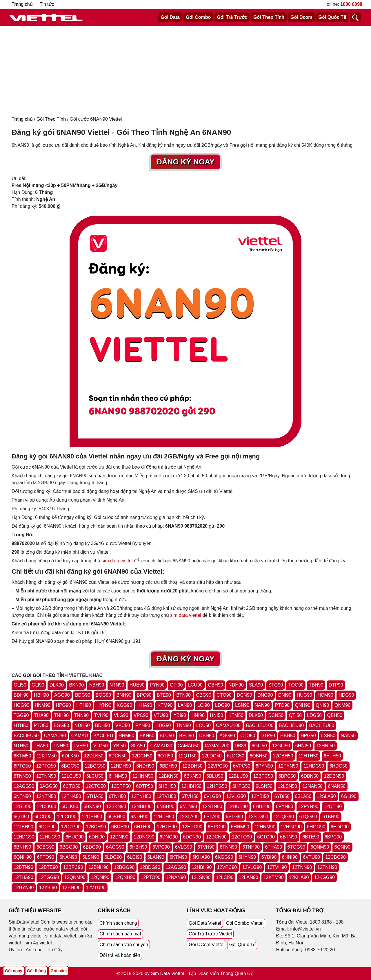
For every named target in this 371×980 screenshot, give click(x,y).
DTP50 (268, 736)
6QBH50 (258, 756)
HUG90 (304, 695)
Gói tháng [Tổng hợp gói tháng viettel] (36, 971)
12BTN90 (23, 867)
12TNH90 (327, 867)
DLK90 (57, 685)
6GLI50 (259, 746)
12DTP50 (121, 786)
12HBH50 (191, 786)
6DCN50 (118, 756)
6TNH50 (117, 796)
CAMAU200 (217, 746)
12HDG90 (24, 837)
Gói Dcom (301, 17)
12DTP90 (71, 827)
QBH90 (215, 685)
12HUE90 (238, 806)
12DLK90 (47, 806)
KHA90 (145, 705)
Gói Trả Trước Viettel (210, 934)
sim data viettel (117, 561)
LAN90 (185, 705)
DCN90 (244, 695)
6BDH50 (168, 766)
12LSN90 (201, 877)
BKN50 (147, 736)
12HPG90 (192, 827)
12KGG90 (324, 877)
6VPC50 (242, 766)
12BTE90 (48, 867)
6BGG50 (70, 766)
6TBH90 (331, 817)
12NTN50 (46, 796)
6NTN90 (188, 806)
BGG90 (103, 695)
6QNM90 (320, 847)
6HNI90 (290, 857)
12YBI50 (260, 796)
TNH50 (61, 746)
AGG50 (227, 736)
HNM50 (126, 736)
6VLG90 (184, 847)
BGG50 (61, 725)
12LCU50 (71, 776)
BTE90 (164, 695)
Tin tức (47, 4)
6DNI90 (97, 837)
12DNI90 (119, 837)
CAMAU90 (55, 736)
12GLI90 (22, 806)
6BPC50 (287, 776)
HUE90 (137, 685)
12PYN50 (288, 766)
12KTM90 (273, 877)
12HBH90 (202, 867)
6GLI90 (349, 796)
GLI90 (38, 685)
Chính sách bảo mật (120, 934)
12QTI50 (188, 756)
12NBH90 (141, 806)
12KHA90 (299, 877)
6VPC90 (161, 847)
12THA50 (71, 796)
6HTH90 (143, 827)
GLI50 (20, 685)
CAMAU (80, 736)
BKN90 (76, 685)
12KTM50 (47, 756)
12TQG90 (284, 817)
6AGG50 (49, 786)
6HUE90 (262, 806)
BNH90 (124, 695)
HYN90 (104, 705)
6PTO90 (46, 857)
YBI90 (180, 715)
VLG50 (101, 746)
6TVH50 (190, 796)
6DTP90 (47, 827)
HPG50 (308, 736)
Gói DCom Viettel (207, 945)
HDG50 (163, 725)
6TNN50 (22, 776)
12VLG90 (252, 867)
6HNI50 (303, 746)
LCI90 (204, 705)
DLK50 (256, 715)
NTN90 (117, 685)
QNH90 (302, 705)
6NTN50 (22, 796)
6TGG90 (296, 847)
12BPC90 (73, 867)
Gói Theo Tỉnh (269, 17)
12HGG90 (291, 827)
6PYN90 (285, 806)
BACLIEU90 (291, 725)
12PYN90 (309, 806)
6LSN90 (91, 857)
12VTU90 (96, 888)
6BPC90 (333, 837)
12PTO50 (46, 766)
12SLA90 (189, 817)
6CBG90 (45, 847)
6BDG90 (92, 847)
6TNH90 (251, 847)
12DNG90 (144, 837)
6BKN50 (192, 776)
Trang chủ (22, 4)
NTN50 (21, 746)
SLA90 (256, 685)
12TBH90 (23, 827)
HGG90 (21, 705)
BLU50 (167, 736)
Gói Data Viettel (205, 923)
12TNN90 (302, 867)
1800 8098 (351, 4)
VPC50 (123, 725)
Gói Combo (198, 17)
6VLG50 (212, 796)
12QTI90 (333, 806)
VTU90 (161, 715)
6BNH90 (22, 847)
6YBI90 (269, 857)
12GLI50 (281, 746)
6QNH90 (23, 857)
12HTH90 (167, 827)
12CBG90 (335, 857)
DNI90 (285, 695)
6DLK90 (70, 806)
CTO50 (248, 736)
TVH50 (81, 746)
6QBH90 (116, 817)
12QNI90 (100, 877)
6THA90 (273, 847)
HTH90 (84, 705)
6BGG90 (69, 847)
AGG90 (62, 695)
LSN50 (328, 736)
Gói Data (170, 17)
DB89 (241, 746)
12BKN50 (169, 776)
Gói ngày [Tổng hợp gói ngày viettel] (14, 971)
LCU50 (203, 725)
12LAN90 (249, 877)
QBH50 (334, 715)
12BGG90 (124, 867)
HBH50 (288, 736)
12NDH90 (164, 817)
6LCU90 (43, 817)
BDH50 (103, 725)
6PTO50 (22, 766)
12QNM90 (75, 877)
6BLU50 (215, 776)
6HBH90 (138, 847)
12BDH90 (96, 827)
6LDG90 (113, 857)
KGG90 (124, 705)
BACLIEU (103, 736)
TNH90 (61, 715)
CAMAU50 (189, 746)
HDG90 (346, 695)
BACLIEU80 (322, 725)
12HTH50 (308, 756)
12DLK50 (94, 756)
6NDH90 (140, 817)
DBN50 (207, 736)
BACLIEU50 (26, 736)
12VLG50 (236, 796)
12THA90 (23, 877)
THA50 (41, 746)
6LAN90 (156, 857)
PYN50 (143, 725)
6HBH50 (167, 786)
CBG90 (203, 695)
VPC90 (141, 715)
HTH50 (21, 725)
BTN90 (183, 695)
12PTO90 (150, 877)
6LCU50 (95, 776)
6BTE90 (311, 837)
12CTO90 (242, 837)
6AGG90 (115, 847)
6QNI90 (342, 847)
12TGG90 (49, 877)
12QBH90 (92, 817)
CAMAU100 (228, 725)
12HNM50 (143, 776)
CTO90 (224, 695)
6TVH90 (206, 847)
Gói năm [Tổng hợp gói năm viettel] (59, 971)
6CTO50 (72, 786)
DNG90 (265, 695)
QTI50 (295, 715)
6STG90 (234, 817)
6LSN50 (264, 786)
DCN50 (276, 715)
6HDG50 (339, 766)
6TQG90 (308, 817)
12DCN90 (216, 837)
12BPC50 (263, 776)
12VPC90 (227, 867)
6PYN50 (264, 766)
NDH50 (82, 725)
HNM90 (43, 705)
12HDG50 (314, 766)
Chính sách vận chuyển (124, 945)
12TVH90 (277, 867)
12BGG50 (95, 766)
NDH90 (236, 685)
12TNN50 (46, 776)
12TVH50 (166, 796)
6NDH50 (145, 766)
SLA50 (138, 746)
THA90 (41, 715)
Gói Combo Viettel (245, 923)
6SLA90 (212, 817)
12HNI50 (326, 746)
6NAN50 (337, 786)
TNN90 (81, 715)
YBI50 (119, 746)
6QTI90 (21, 817)
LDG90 (222, 705)
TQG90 (296, 685)
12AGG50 (24, 786)
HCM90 (325, 695)
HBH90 (41, 695)
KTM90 (165, 705)
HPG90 (63, 705)
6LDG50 (236, 756)
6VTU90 (311, 857)
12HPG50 (217, 786)
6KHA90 (201, 857)
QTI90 (176, 685)
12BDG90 (150, 867)
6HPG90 (217, 827)
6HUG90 (74, 837)
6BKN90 (92, 806)
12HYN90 (24, 888)
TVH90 (101, 715)
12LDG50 (212, 756)
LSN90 (242, 705)
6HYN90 (247, 857)
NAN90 (262, 705)
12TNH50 (141, 796)
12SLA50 (326, 796)
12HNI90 (71, 888)
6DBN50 (310, 776)
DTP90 (336, 685)
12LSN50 (287, 786)
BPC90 (144, 695)
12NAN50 (312, 786)
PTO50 (41, 725)
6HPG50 (241, 786)
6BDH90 (120, 827)
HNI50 (216, 715)
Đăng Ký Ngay (185, 162)
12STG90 (258, 817)
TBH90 (316, 685)
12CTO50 (96, 786)
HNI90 (198, 715)
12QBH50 (283, 756)
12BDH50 (192, 766)
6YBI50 (282, 796)
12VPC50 (218, 766)
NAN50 (348, 736)
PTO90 (282, 705)
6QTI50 (165, 756)
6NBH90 (166, 806)
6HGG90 (316, 827)
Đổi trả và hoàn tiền (120, 955)
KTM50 (236, 715)
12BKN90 (116, 806)
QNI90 (322, 705)
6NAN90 (68, 857)
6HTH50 (332, 756)
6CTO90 (266, 837)
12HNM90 (265, 827)
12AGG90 (176, 867)
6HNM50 (118, 776)
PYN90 (157, 685)
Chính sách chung (118, 923)
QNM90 (342, 705)
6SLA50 (303, 796)
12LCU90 (67, 817)
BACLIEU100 (260, 725)
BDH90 (21, 695)
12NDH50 (121, 766)
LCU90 (195, 685)
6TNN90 (228, 847)
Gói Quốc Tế (332, 17)
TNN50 (184, 725)
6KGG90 (224, 857)
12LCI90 (225, 877)
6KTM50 (22, 756)
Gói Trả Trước (232, 17)
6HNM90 (240, 827)
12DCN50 (142, 756)
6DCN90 (192, 837)
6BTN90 (289, 837)
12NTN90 (212, 806)
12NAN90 (176, 877)
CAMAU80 (161, 746)
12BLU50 (238, 776)
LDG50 (314, 715)
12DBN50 (334, 776)
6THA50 (95, 796)
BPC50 (187, 736)
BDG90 (83, 695)
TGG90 (21, 715)
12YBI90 (48, 888)
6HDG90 (340, 827)
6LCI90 (135, 857)
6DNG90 (169, 837)
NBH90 (97, 685)
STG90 (276, 685)
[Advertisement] (185, 69)
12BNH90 (98, 867)
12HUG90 (50, 837)
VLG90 (121, 715)
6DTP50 (145, 786)
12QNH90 (125, 877)
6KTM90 (178, 857)
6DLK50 (70, 756)
